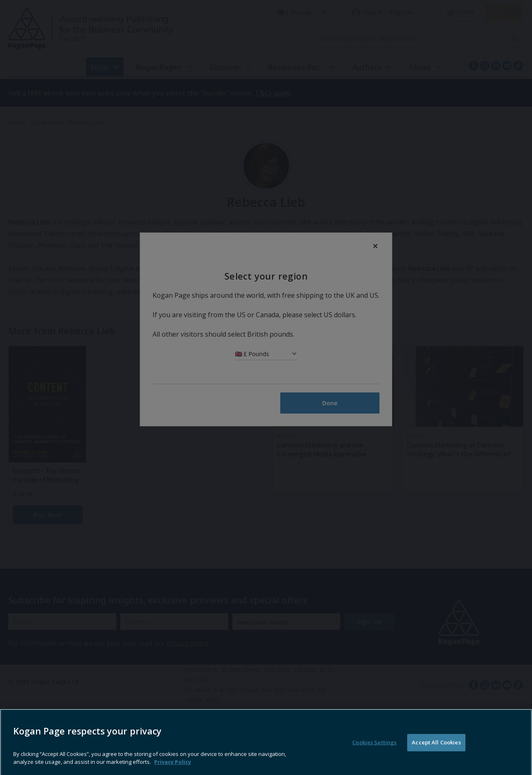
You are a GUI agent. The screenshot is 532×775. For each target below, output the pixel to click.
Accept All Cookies (436, 758)
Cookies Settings (374, 758)
